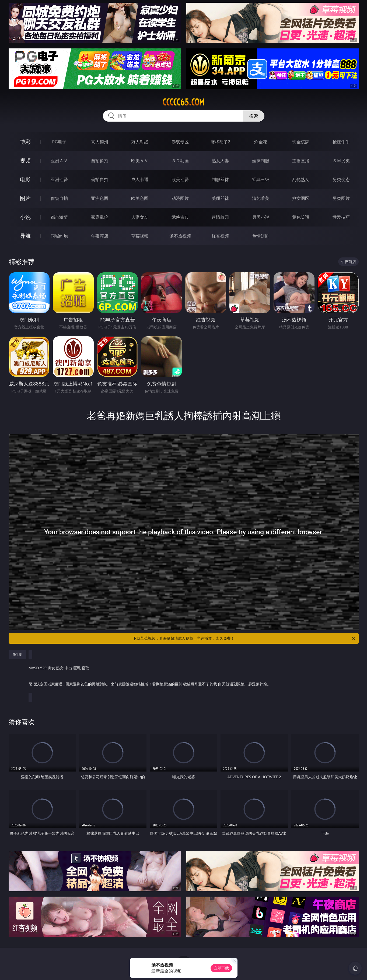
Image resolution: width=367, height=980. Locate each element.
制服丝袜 (220, 179)
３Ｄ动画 (180, 161)
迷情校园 (220, 217)
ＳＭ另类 (341, 161)
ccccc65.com (183, 102)
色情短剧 (261, 236)
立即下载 (221, 968)
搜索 (254, 116)
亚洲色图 (100, 198)
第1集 (17, 654)
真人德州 (100, 142)
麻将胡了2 (220, 142)
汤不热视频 (180, 236)
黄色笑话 (301, 217)
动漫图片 (180, 198)
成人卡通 (140, 179)
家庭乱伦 (100, 217)
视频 (25, 160)
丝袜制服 (261, 161)
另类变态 (341, 179)
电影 (25, 179)
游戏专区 (180, 142)
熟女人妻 (220, 161)
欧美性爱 (180, 179)
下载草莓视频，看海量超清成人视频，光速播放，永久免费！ (244, 638)
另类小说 (261, 217)
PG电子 (59, 142)
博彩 (25, 142)
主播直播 (301, 161)
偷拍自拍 (100, 179)
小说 (25, 217)
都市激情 (59, 217)
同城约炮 (59, 236)
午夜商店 (100, 236)
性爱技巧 (341, 217)
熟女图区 (301, 198)
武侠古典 (180, 217)
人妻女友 (140, 217)
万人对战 (140, 142)
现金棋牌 (301, 142)
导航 (25, 236)
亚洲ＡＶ (59, 161)
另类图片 (341, 198)
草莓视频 (140, 236)
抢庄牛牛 (341, 142)
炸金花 (261, 142)
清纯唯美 (261, 198)
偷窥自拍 (59, 198)
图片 (25, 198)
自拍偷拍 (100, 161)
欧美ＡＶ (140, 161)
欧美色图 (140, 198)
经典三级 (261, 179)
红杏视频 (220, 236)
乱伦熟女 (301, 179)
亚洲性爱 (59, 179)
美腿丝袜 (220, 198)
